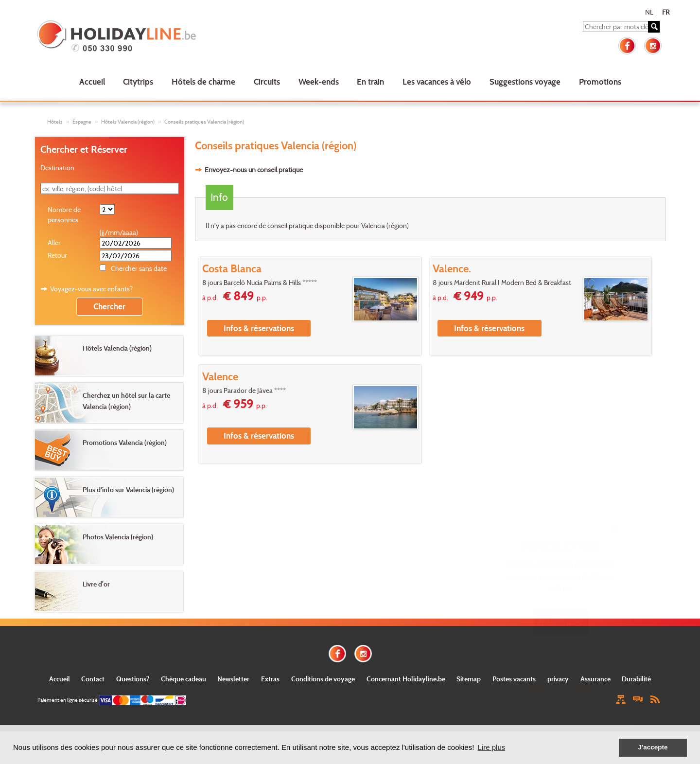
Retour (57, 255)
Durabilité (636, 679)
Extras (270, 679)
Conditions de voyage (323, 679)
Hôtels (55, 122)
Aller (54, 242)
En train (370, 81)
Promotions (600, 81)
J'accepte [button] (653, 747)
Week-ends (319, 81)
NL (649, 12)
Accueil (92, 81)
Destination (57, 168)
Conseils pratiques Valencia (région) (204, 122)
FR (666, 12)
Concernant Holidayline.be (406, 679)
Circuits (267, 81)
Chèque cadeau (184, 679)
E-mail (561, 650)
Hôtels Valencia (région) (128, 122)
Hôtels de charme (203, 81)
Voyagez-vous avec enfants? (91, 289)
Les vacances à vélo (437, 81)
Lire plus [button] (492, 747)
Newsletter (233, 679)
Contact (93, 679)
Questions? (133, 679)
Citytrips (138, 81)
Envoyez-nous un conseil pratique (254, 169)
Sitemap (469, 679)
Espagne (82, 122)
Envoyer (561, 687)
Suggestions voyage (525, 81)
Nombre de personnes (64, 214)
